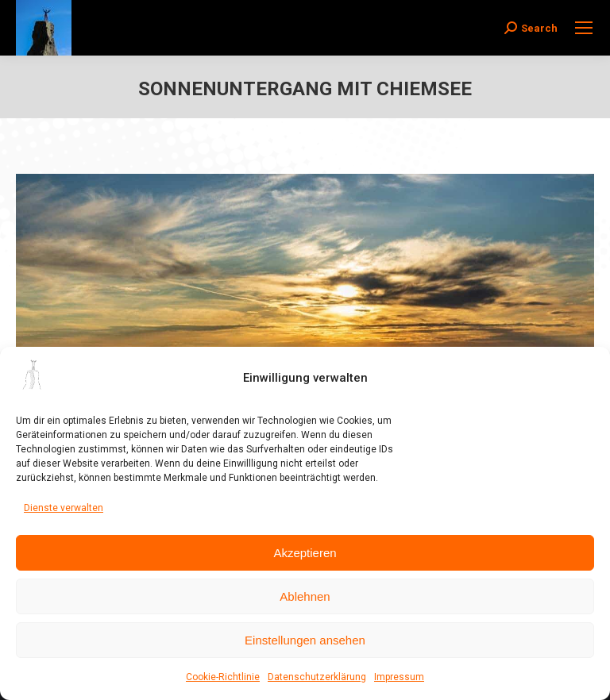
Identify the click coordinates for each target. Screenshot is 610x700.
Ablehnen (305, 596)
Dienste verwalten (64, 508)
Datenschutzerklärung (317, 677)
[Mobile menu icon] (584, 28)
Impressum (399, 677)
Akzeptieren (305, 553)
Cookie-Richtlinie (223, 677)
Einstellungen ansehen (305, 640)
